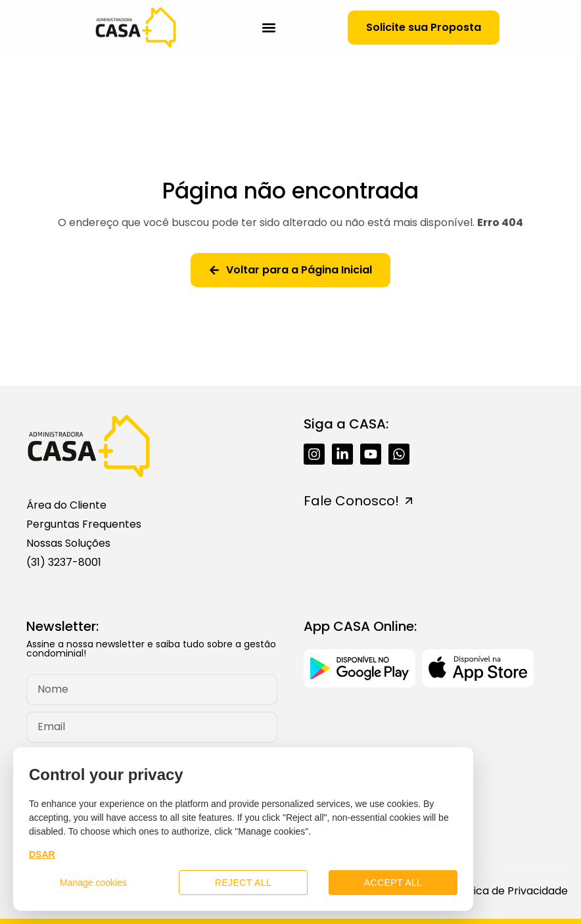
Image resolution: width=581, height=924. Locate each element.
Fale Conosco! (351, 501)
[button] (269, 27)
